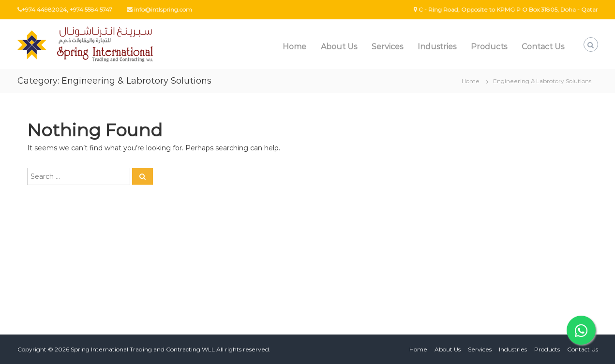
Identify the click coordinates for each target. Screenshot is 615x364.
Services (387, 47)
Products (489, 47)
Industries (437, 47)
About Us (339, 47)
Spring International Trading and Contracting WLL (143, 349)
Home (294, 47)
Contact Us (543, 47)
